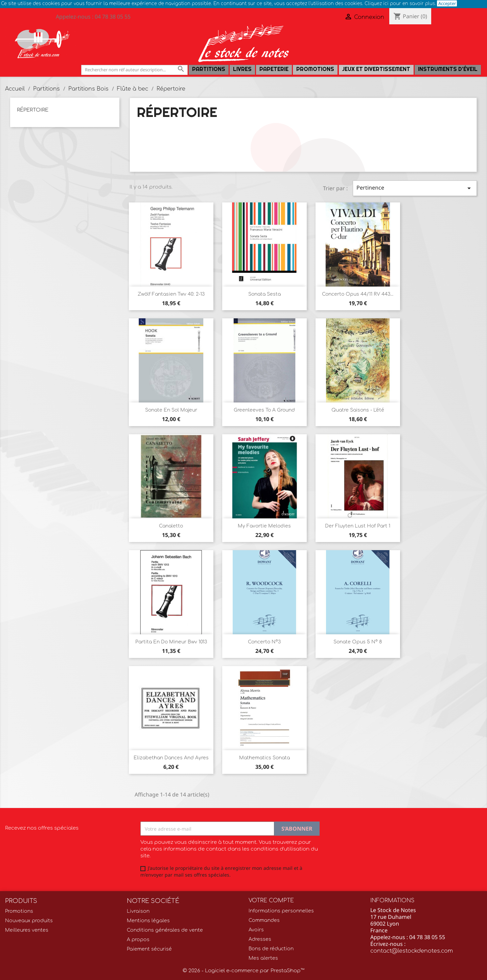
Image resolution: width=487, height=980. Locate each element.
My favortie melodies (264, 526)
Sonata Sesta (264, 294)
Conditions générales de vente (165, 930)
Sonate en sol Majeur (171, 410)
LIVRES (242, 69)
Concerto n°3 (264, 642)
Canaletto (171, 526)
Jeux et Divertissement (376, 69)
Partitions (209, 69)
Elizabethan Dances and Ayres (171, 758)
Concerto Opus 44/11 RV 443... (358, 294)
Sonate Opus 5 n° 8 (358, 642)
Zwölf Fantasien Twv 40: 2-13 (171, 294)
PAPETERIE (274, 69)
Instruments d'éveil (448, 69)
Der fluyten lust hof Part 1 (358, 526)
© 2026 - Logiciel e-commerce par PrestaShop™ (243, 971)
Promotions (315, 69)
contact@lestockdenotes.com (412, 951)
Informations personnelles (281, 911)
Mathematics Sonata (264, 758)
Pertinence (415, 188)
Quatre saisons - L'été (358, 410)
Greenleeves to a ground (264, 410)
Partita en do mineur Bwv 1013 (171, 642)
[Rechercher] (134, 70)
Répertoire (33, 110)
